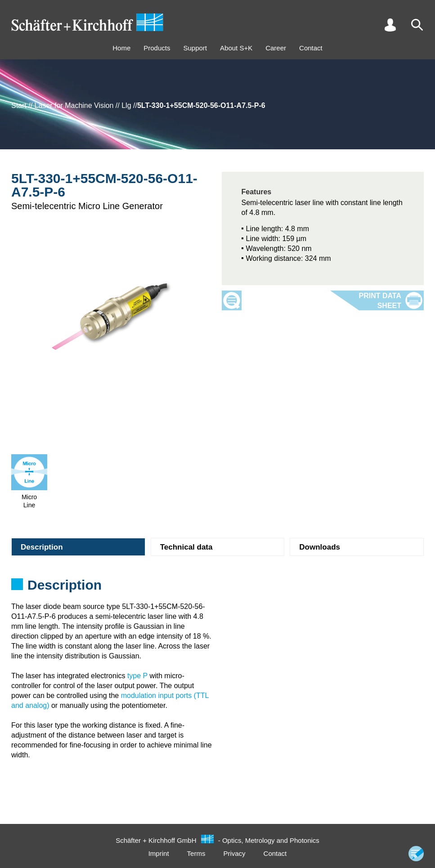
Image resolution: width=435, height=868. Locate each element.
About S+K (236, 48)
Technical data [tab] (186, 547)
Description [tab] (42, 547)
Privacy (234, 853)
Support (195, 48)
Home (121, 48)
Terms (196, 853)
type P (137, 676)
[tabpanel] (217, 588)
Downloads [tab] (320, 547)
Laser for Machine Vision (74, 105)
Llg (126, 105)
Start (19, 105)
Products (157, 48)
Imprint (159, 853)
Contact (311, 48)
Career (276, 48)
